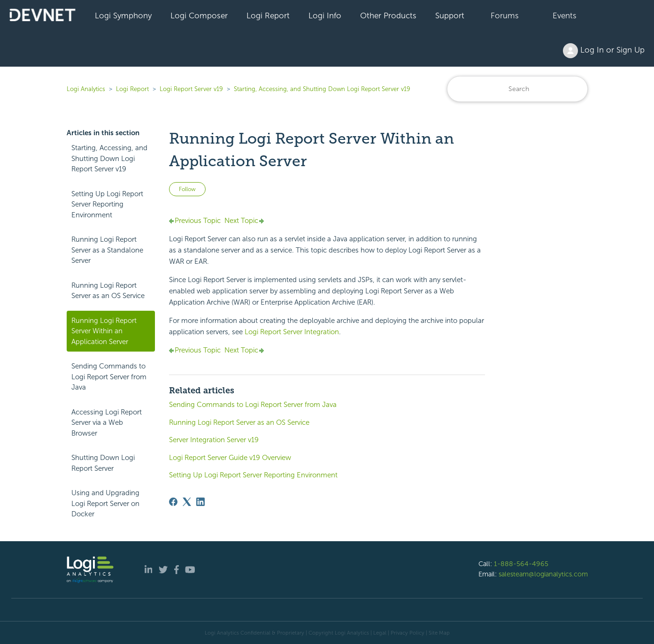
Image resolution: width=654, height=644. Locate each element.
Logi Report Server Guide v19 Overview (230, 458)
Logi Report (268, 15)
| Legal (378, 633)
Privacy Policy (408, 633)
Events (565, 15)
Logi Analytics (86, 89)
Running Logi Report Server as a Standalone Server (107, 250)
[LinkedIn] (200, 502)
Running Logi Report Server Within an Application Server (104, 331)
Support (450, 15)
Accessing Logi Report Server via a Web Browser (107, 423)
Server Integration (292, 332)
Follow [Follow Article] (187, 189)
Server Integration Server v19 (214, 440)
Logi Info (325, 15)
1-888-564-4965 (521, 564)
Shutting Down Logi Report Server (103, 463)
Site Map (439, 633)
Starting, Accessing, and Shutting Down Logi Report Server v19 (322, 89)
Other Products (388, 15)
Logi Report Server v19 (191, 89)
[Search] (517, 89)
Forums (505, 15)
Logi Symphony (123, 15)
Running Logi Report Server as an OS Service (108, 291)
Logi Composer (199, 15)
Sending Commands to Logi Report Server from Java (109, 377)
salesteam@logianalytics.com (543, 574)
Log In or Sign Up (604, 51)
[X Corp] (187, 502)
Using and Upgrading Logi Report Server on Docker (105, 503)
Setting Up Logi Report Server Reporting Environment (107, 204)
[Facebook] (173, 502)
